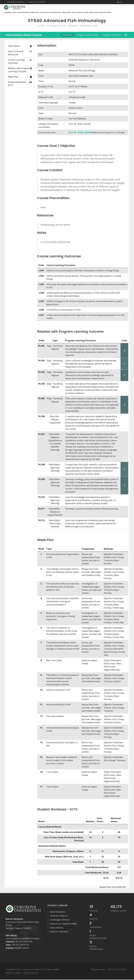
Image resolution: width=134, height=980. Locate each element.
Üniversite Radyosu (59, 919)
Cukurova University (16, 2)
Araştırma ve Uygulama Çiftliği (63, 927)
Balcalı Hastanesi (57, 915)
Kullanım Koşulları (13, 976)
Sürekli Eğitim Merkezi (60, 923)
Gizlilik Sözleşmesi (31, 976)
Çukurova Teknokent (59, 935)
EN (120, 2)
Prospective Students (37, 2)
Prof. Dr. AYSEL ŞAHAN (80, 136)
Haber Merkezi (57, 931)
